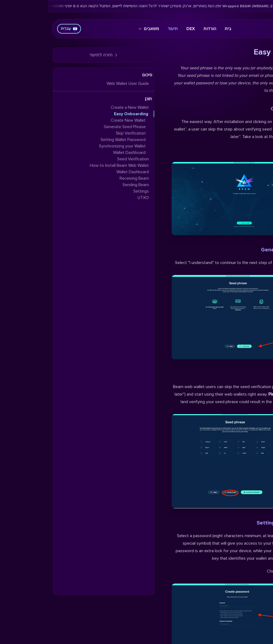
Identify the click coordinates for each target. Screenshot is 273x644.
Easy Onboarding (83, 114)
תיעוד (124, 29)
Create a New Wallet (82, 107)
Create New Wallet (246, 109)
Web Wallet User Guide (80, 84)
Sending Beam (87, 185)
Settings (93, 191)
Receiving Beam (86, 178)
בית (180, 29)
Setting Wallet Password (239, 523)
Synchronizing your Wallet (74, 146)
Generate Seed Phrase (241, 250)
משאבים (100, 29)
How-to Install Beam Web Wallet (71, 165)
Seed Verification (85, 159)
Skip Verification (249, 374)
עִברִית (21, 29)
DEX (142, 29)
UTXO (95, 198)
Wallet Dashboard (81, 153)
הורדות (162, 29)
